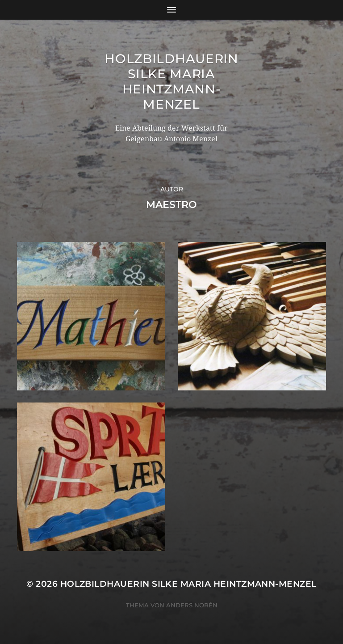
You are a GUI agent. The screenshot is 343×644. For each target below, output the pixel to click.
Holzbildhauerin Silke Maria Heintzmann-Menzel (171, 81)
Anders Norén (192, 605)
